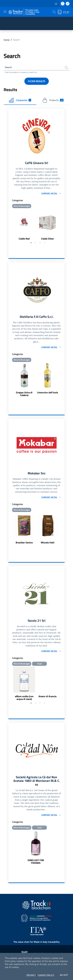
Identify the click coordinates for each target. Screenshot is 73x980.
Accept (64, 975)
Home (7, 40)
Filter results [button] (37, 81)
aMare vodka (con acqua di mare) (24, 698)
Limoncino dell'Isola (47, 392)
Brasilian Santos (24, 542)
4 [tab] (45, 243)
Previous (10, 225)
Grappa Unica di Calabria (24, 394)
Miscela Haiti (48, 542)
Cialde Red (24, 239)
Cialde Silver (47, 239)
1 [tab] (31, 243)
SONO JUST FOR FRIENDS (36, 862)
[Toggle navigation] (5, 12)
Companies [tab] (20, 100)
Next (63, 225)
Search (8, 67)
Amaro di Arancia (47, 696)
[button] (54, 12)
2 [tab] (36, 243)
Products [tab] (53, 100)
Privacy (31, 975)
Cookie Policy (46, 975)
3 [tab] (40, 243)
